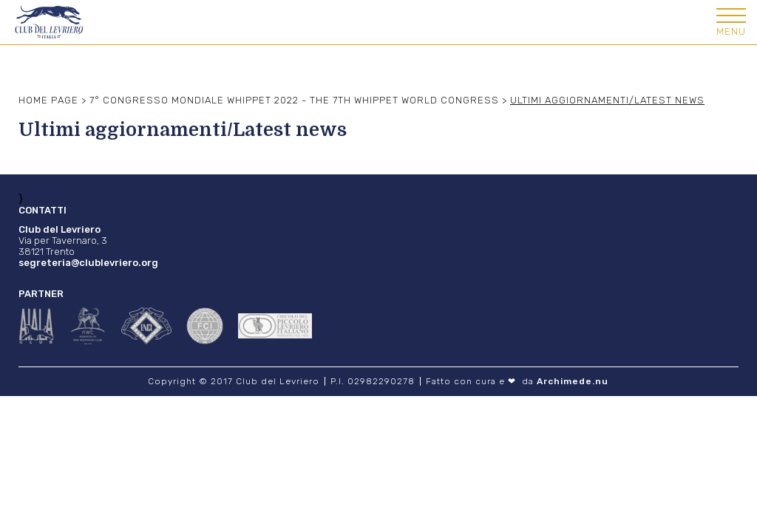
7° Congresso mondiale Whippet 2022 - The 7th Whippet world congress (294, 100)
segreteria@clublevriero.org (88, 263)
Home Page (48, 100)
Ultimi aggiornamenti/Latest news (607, 100)
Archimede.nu (573, 381)
